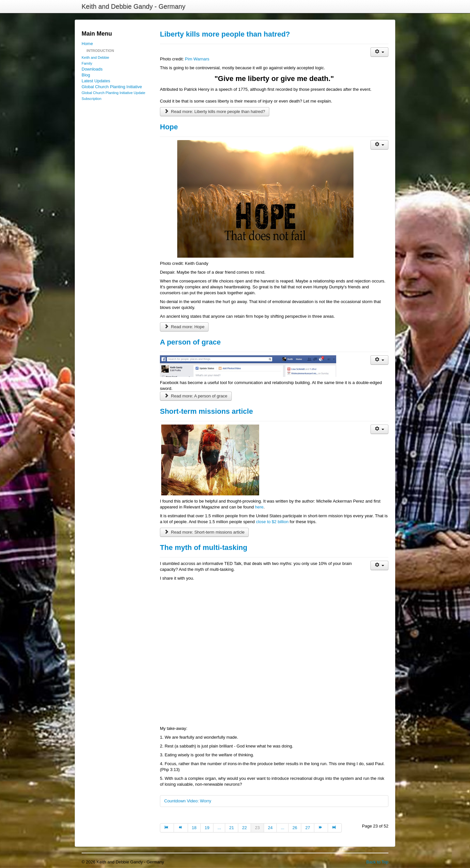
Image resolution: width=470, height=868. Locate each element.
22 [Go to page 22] (244, 828)
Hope (169, 127)
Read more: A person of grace (196, 396)
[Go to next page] (321, 828)
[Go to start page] (167, 828)
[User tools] (379, 52)
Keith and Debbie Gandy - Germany (133, 7)
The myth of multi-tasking (204, 547)
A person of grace (190, 342)
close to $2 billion (272, 522)
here (259, 507)
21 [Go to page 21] (231, 828)
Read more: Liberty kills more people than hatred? (215, 112)
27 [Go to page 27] (307, 828)
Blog (86, 75)
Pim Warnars (197, 59)
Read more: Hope (184, 327)
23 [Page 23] (257, 828)
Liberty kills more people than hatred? (225, 34)
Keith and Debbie (95, 57)
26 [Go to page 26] (295, 828)
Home (87, 44)
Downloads (92, 69)
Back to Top (377, 862)
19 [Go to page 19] (207, 828)
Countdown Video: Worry (188, 801)
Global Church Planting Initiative (112, 87)
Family (87, 63)
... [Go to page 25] (282, 828)
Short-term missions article (206, 411)
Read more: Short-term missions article (204, 532)
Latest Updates (96, 81)
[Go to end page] (335, 828)
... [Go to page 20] (219, 828)
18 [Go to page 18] (194, 828)
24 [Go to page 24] (270, 828)
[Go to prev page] (181, 828)
